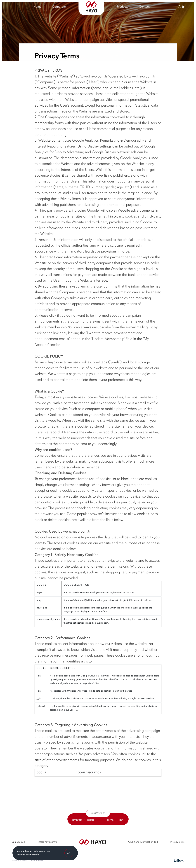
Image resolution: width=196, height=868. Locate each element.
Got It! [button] (69, 851)
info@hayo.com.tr (48, 842)
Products (123, 7)
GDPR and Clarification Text (143, 842)
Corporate (59, 7)
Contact (144, 7)
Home (37, 7)
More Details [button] (33, 854)
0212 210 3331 (19, 842)
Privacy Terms (177, 842)
